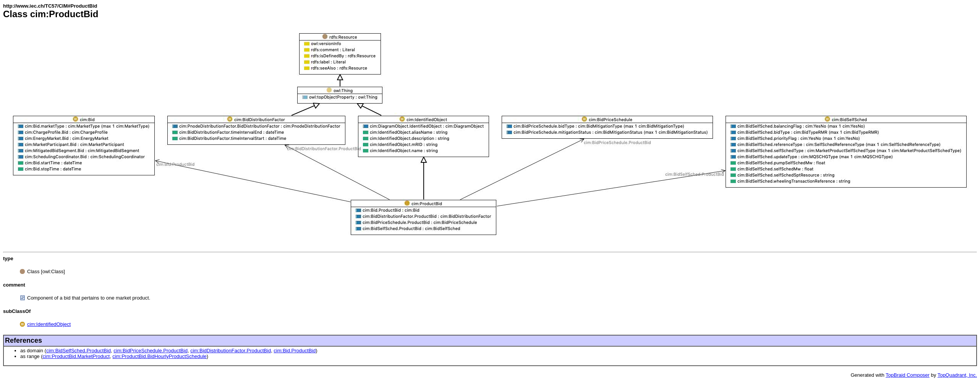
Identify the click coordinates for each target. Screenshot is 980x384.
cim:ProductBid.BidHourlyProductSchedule (159, 356)
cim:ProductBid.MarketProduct (76, 356)
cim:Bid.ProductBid (295, 351)
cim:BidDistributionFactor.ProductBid (231, 351)
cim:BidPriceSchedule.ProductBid (151, 351)
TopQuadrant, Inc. (957, 375)
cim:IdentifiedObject (49, 324)
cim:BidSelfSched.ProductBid (79, 351)
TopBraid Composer (908, 375)
